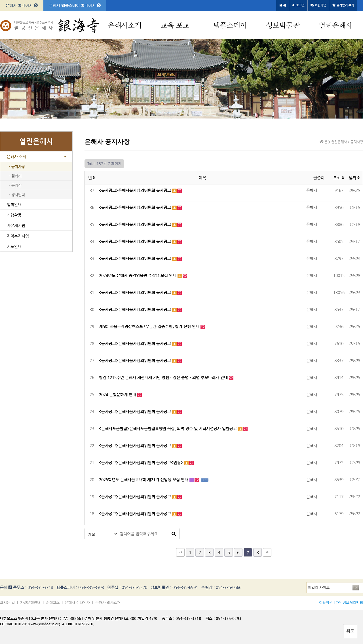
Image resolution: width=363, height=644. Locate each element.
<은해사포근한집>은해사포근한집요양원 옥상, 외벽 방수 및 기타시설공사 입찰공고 (168, 428)
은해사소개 (125, 26)
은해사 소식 (17, 157)
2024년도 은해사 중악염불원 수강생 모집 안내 (138, 275)
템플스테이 (230, 26)
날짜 (354, 178)
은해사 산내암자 (77, 602)
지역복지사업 (18, 236)
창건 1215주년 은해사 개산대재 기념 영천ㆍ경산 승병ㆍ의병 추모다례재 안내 (164, 377)
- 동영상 (15, 185)
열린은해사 (336, 26)
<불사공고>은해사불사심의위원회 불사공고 (136, 190)
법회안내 (14, 204)
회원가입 (318, 5)
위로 (350, 631)
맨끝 (267, 552)
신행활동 (14, 215)
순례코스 (53, 602)
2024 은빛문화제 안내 (118, 394)
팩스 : (211, 618)
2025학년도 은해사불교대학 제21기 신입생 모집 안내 (144, 480)
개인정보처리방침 (349, 602)
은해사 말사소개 (108, 602)
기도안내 (14, 246)
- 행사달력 (17, 195)
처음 (180, 552)
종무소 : (169, 618)
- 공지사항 (17, 167)
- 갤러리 (15, 176)
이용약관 (326, 602)
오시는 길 (7, 602)
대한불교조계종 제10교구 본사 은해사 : (31, 618)
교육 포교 (175, 26)
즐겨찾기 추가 (343, 5)
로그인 (298, 5)
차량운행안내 (30, 602)
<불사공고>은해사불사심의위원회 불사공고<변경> (142, 463)
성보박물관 (283, 26)
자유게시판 (16, 225)
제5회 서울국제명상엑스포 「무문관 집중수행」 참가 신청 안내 (150, 326)
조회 (339, 178)
